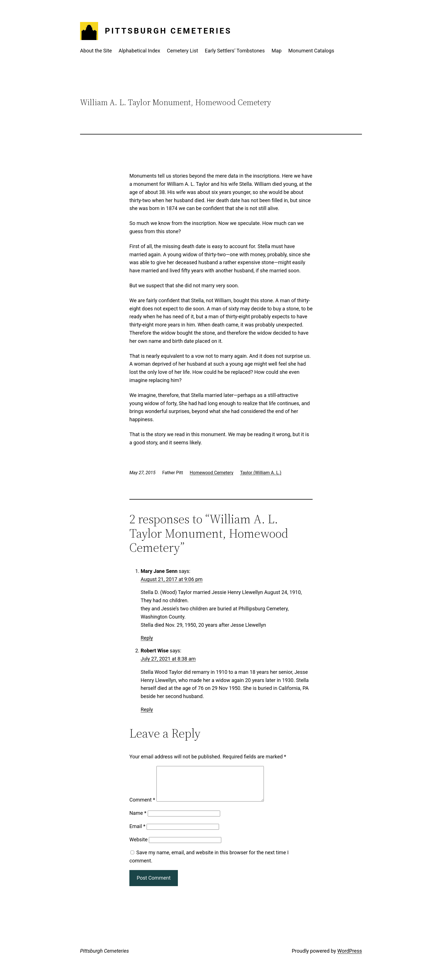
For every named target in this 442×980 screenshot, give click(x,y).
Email (137, 833)
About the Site (96, 51)
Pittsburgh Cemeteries (168, 31)
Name (138, 820)
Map (277, 51)
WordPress (350, 958)
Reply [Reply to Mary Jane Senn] (147, 638)
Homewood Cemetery (212, 473)
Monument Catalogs (311, 51)
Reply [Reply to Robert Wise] (147, 709)
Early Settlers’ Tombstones (235, 51)
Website (138, 846)
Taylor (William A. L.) (261, 473)
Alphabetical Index (139, 51)
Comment (142, 806)
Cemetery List (183, 51)
